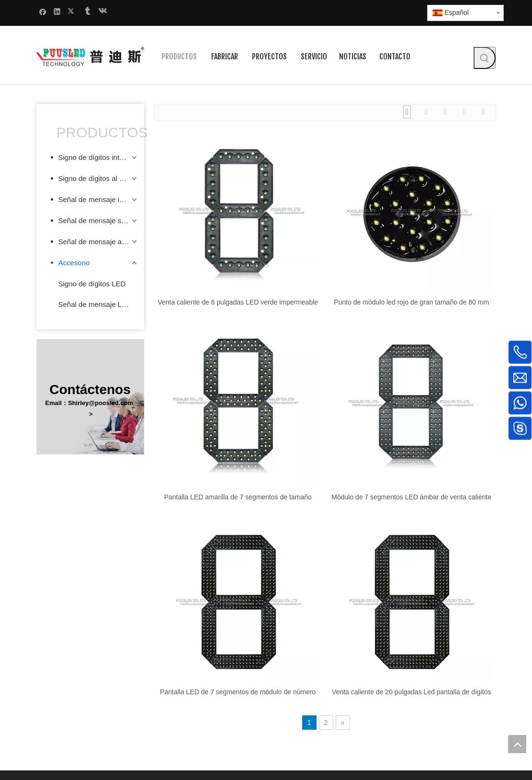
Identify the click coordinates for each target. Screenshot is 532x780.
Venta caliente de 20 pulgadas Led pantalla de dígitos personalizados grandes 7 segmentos (411, 692)
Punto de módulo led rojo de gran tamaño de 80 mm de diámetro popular (411, 302)
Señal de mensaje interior (99, 199)
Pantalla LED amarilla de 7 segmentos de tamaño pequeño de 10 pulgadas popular (238, 497)
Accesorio (74, 263)
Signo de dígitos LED (92, 284)
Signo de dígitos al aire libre (99, 178)
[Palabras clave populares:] (485, 58)
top (517, 744)
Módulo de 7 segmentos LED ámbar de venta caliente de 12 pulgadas (411, 497)
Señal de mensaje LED (95, 304)
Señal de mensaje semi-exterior (99, 220)
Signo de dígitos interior (96, 157)
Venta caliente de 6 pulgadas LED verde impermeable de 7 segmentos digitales (238, 302)
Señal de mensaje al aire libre (99, 242)
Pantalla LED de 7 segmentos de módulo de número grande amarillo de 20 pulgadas (238, 692)
